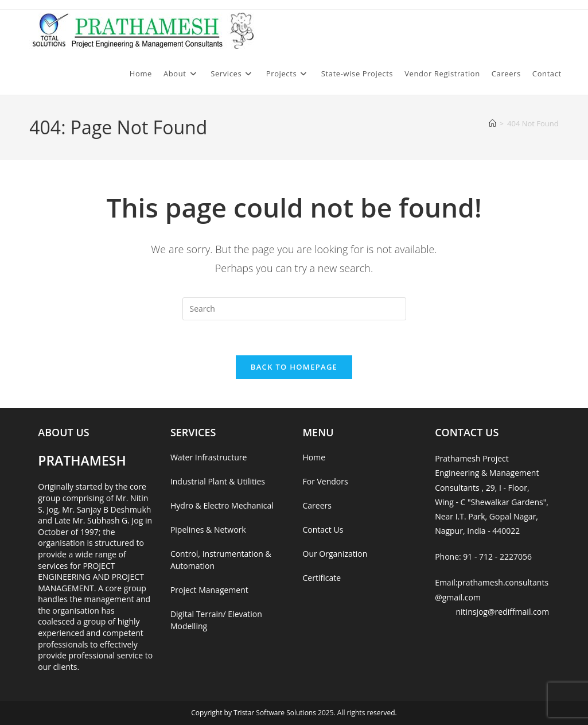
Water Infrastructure (209, 457)
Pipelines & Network (208, 530)
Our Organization (335, 554)
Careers (317, 505)
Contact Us (323, 530)
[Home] (492, 123)
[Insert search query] (294, 309)
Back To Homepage (294, 367)
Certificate (322, 578)
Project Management (209, 590)
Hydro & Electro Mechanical (222, 505)
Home (314, 457)
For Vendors (326, 481)
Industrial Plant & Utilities (218, 481)
